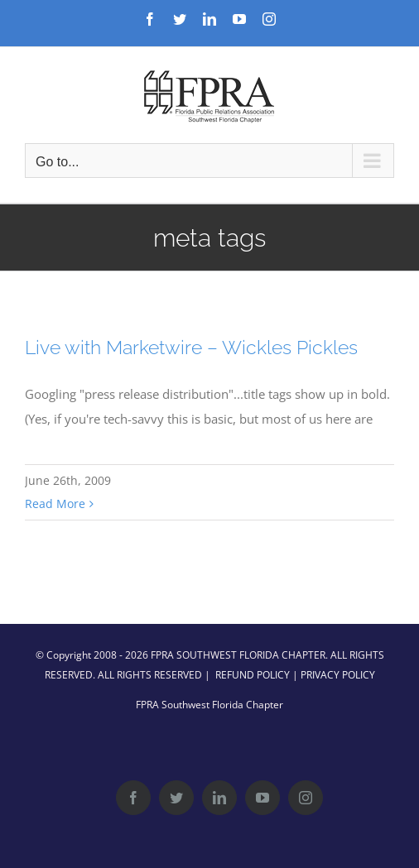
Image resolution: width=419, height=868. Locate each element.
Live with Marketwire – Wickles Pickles (191, 347)
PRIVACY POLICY (338, 675)
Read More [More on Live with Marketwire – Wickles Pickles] (55, 504)
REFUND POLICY (253, 675)
